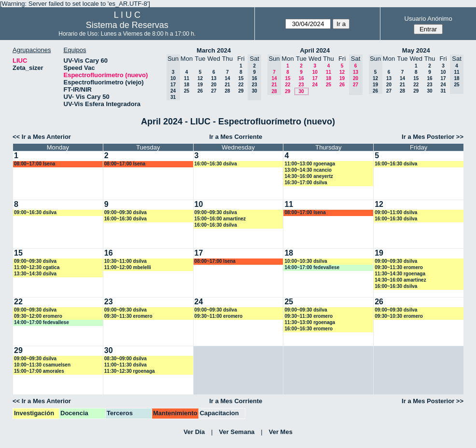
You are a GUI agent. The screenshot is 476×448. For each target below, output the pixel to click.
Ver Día (194, 432)
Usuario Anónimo (428, 19)
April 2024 (315, 50)
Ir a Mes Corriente (236, 137)
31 (443, 91)
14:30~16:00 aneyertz (308, 176)
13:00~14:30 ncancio (308, 170)
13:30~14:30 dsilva (35, 274)
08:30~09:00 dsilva (126, 359)
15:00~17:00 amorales (39, 371)
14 (227, 78)
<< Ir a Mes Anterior (42, 137)
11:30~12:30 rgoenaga (130, 371)
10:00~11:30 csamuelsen (42, 365)
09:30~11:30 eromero (399, 267)
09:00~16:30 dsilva (35, 212)
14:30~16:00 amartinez (400, 280)
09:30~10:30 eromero (399, 316)
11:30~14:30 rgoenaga (400, 274)
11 (187, 78)
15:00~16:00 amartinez (220, 219)
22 (241, 85)
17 (315, 78)
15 (241, 78)
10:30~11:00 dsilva (126, 261)
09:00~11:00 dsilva (396, 212)
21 (227, 85)
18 (187, 85)
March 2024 (214, 50)
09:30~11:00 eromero (219, 316)
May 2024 (416, 50)
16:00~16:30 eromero (308, 329)
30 (301, 91)
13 (214, 78)
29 (241, 91)
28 (227, 91)
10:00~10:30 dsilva (306, 261)
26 (200, 91)
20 (214, 85)
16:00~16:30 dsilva (216, 164)
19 (200, 85)
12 (200, 78)
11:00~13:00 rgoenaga (310, 164)
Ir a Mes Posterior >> (433, 137)
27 (214, 91)
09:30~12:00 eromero (38, 316)
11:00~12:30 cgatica (37, 267)
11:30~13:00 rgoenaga (310, 322)
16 (301, 78)
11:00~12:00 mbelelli (128, 267)
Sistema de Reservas (127, 25)
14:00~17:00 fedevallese (312, 267)
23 (301, 85)
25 (187, 91)
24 (315, 85)
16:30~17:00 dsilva (306, 183)
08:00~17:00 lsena (35, 164)
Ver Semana (237, 432)
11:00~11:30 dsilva (126, 365)
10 (315, 72)
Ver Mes (281, 432)
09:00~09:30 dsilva (126, 212)
